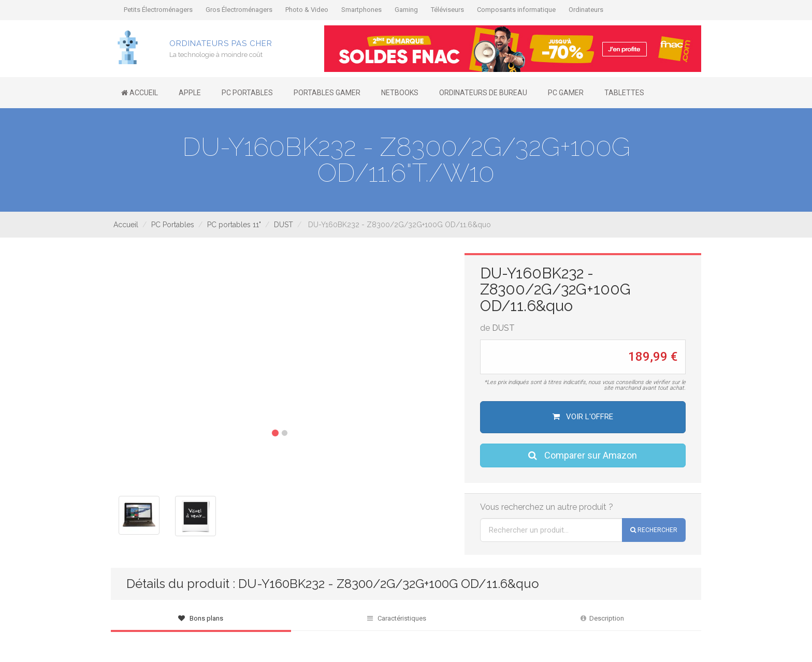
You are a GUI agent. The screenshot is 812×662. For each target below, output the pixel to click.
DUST (284, 225)
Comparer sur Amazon (583, 455)
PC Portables (173, 225)
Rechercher (654, 530)
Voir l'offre (583, 417)
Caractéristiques (397, 618)
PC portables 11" (234, 225)
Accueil (126, 225)
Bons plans (201, 618)
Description (602, 618)
